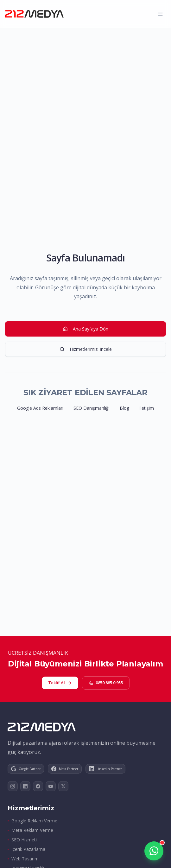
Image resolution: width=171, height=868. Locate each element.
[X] (63, 786)
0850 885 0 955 (106, 683)
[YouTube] (51, 786)
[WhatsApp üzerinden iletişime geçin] (154, 851)
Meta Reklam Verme (30, 830)
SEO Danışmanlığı (92, 408)
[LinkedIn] (25, 786)
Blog (124, 408)
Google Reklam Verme (32, 821)
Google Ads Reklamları (40, 408)
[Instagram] (13, 786)
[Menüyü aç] (160, 14)
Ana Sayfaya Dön (85, 329)
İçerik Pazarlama (26, 849)
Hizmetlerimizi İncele (86, 349)
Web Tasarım (23, 859)
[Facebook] (38, 786)
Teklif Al (60, 683)
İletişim (147, 408)
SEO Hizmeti (22, 840)
